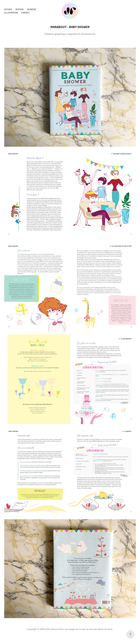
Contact (25, 13)
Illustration (11, 13)
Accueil (8, 9)
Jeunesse (32, 9)
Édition (20, 9)
